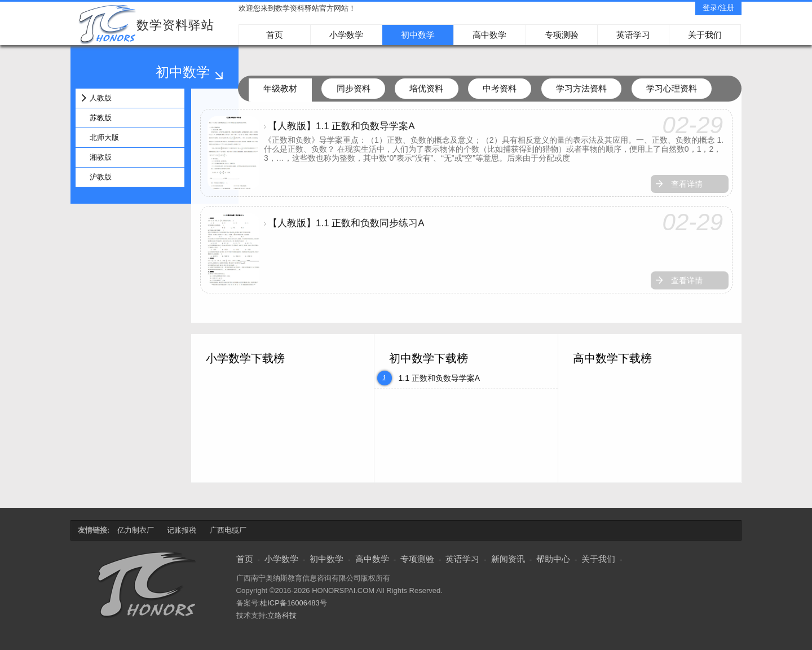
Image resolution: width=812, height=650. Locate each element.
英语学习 (633, 35)
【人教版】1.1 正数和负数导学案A (341, 126)
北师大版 (104, 137)
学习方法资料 (581, 88)
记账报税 (182, 530)
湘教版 (101, 157)
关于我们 (705, 35)
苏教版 (101, 118)
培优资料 (426, 88)
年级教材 (280, 88)
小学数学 (346, 35)
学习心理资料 (672, 88)
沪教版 (101, 177)
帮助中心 (553, 559)
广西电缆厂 (228, 530)
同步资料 (354, 88)
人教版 (101, 98)
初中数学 (418, 35)
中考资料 (500, 88)
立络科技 (282, 615)
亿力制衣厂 (136, 530)
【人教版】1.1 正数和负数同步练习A (346, 223)
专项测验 (562, 35)
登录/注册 (718, 8)
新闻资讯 (508, 559)
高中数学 (489, 35)
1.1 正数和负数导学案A (439, 378)
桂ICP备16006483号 (294, 603)
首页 (275, 35)
